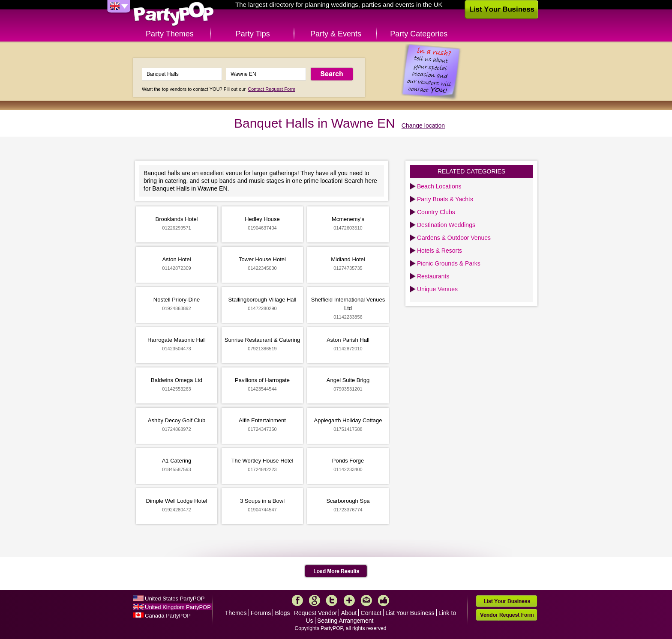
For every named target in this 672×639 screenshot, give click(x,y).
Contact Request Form (271, 89)
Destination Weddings (446, 225)
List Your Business (410, 613)
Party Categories (419, 34)
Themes (236, 613)
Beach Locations (439, 186)
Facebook (297, 600)
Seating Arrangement (345, 621)
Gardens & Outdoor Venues (454, 238)
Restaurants (433, 276)
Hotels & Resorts (439, 251)
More (349, 600)
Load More (336, 571)
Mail (366, 600)
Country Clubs (436, 212)
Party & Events (336, 34)
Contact (371, 613)
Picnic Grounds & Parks (449, 263)
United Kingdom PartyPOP (178, 607)
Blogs (283, 613)
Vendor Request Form (507, 615)
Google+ (315, 600)
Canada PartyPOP (168, 616)
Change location (423, 125)
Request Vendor (315, 613)
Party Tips (253, 34)
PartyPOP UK (174, 14)
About (349, 613)
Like (384, 600)
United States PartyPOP (175, 599)
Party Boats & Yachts (445, 199)
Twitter (332, 600)
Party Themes (170, 34)
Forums (261, 613)
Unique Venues (437, 289)
